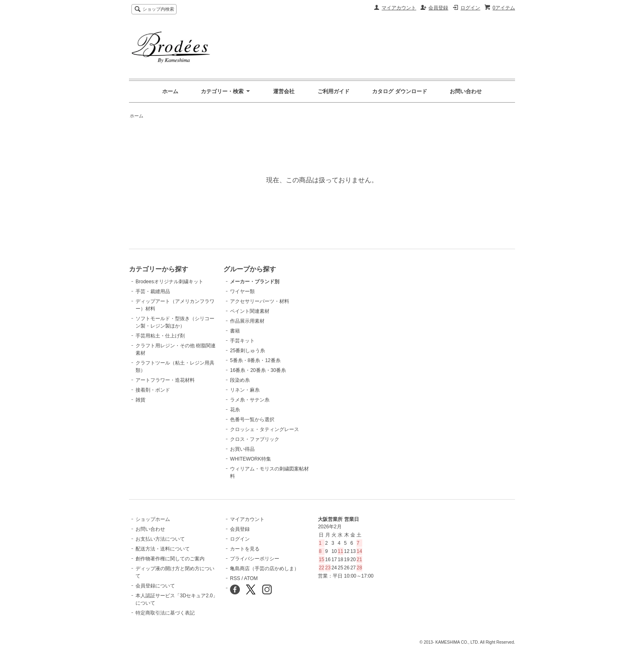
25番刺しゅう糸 (247, 351)
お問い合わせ (466, 91)
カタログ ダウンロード (400, 91)
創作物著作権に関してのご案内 (170, 559)
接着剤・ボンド (153, 390)
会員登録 (438, 8)
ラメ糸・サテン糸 (250, 400)
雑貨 (140, 400)
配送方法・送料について (163, 549)
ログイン (470, 8)
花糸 (235, 410)
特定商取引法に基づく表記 (165, 613)
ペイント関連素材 (250, 311)
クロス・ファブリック (255, 439)
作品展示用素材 (247, 321)
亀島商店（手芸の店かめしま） (264, 569)
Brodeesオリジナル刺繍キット (169, 282)
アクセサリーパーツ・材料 (260, 301)
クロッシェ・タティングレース (264, 429)
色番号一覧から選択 (252, 420)
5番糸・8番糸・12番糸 (255, 360)
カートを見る (245, 549)
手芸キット (242, 341)
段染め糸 (240, 380)
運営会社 (284, 91)
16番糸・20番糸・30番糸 (258, 370)
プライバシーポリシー (255, 559)
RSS (235, 578)
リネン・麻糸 (245, 390)
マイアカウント (399, 8)
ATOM (251, 578)
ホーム (170, 91)
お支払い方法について (160, 539)
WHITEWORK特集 (251, 459)
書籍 (235, 331)
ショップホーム (153, 519)
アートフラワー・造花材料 (165, 380)
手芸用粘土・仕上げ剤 (160, 336)
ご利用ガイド (333, 91)
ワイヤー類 (242, 291)
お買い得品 (242, 449)
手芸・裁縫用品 (153, 291)
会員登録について (155, 586)
